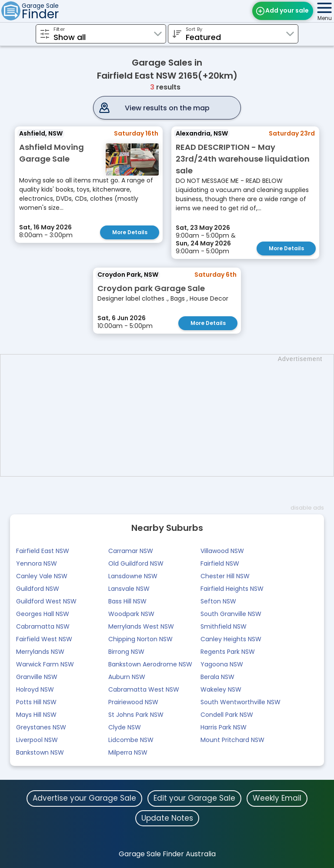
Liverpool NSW (37, 740)
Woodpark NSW (131, 614)
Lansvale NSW (129, 589)
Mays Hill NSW (36, 715)
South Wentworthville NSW (240, 702)
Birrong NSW (126, 652)
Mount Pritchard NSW (232, 740)
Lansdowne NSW (133, 576)
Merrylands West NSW (141, 626)
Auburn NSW (127, 677)
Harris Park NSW (224, 727)
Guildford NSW (38, 589)
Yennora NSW (37, 563)
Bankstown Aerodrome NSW (150, 664)
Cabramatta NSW (43, 626)
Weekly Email (277, 798)
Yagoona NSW (222, 664)
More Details (130, 232)
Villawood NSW (222, 551)
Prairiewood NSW (133, 702)
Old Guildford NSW (136, 563)
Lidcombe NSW (131, 740)
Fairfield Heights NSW (232, 589)
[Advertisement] (171, 415)
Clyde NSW (125, 727)
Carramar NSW (131, 551)
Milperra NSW (128, 752)
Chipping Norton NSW (140, 639)
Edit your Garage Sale (194, 798)
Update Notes (167, 818)
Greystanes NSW (41, 727)
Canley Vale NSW (42, 576)
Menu (325, 18)
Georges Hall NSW (43, 614)
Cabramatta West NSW (144, 689)
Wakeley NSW (221, 689)
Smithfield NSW (224, 626)
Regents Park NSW (228, 652)
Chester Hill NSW (225, 576)
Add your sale (287, 10)
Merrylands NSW (40, 652)
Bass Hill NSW (127, 601)
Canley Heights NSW (231, 639)
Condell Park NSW (227, 715)
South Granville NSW (231, 614)
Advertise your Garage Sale (84, 798)
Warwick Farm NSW (45, 664)
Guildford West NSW (46, 601)
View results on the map (167, 108)
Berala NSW (217, 677)
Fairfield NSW (220, 563)
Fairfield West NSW (44, 639)
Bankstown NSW (40, 752)
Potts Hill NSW (36, 702)
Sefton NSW (218, 601)
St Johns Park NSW (136, 715)
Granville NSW (37, 677)
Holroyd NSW (35, 689)
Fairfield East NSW (43, 551)
